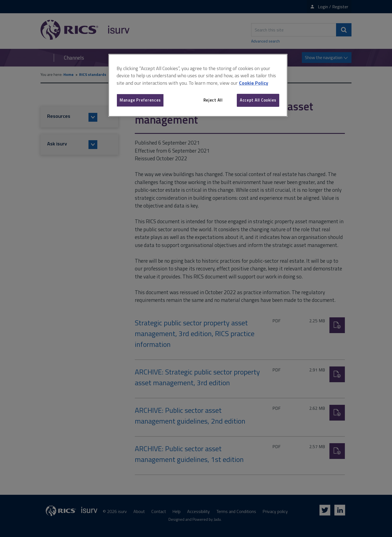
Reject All (213, 100)
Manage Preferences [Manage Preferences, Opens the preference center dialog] (140, 100)
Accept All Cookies (258, 100)
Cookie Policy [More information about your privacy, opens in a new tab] (254, 83)
